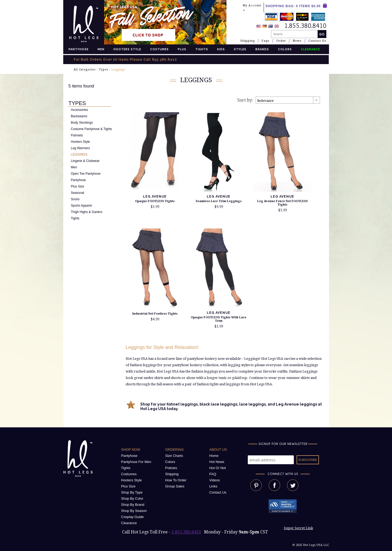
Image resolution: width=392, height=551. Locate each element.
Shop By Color (132, 498)
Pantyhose (79, 49)
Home (214, 456)
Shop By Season (134, 511)
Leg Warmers (81, 148)
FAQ (213, 474)
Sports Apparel (81, 206)
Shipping (248, 41)
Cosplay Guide (132, 517)
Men (101, 49)
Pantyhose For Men (136, 462)
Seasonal (78, 193)
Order (281, 41)
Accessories (80, 110)
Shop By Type (132, 492)
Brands (262, 49)
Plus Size (78, 186)
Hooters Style (127, 49)
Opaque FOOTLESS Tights (155, 201)
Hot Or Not (218, 468)
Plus (182, 49)
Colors (285, 49)
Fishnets (77, 135)
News (297, 41)
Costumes (159, 49)
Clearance (129, 523)
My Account (252, 8)
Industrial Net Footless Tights (155, 314)
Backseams (79, 116)
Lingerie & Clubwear (85, 161)
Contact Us (317, 41)
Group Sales (175, 486)
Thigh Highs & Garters (87, 212)
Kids (221, 49)
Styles (240, 49)
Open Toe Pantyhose (86, 174)
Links (213, 486)
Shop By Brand (133, 505)
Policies (171, 468)
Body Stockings (82, 123)
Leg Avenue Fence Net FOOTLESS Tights (283, 203)
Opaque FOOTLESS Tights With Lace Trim (219, 319)
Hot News (217, 462)
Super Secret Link (298, 528)
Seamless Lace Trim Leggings (219, 201)
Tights (202, 49)
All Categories (85, 70)
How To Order (176, 480)
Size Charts (174, 456)
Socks (75, 199)
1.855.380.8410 (186, 532)
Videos (215, 480)
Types (104, 70)
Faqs (265, 41)
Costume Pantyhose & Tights (92, 129)
